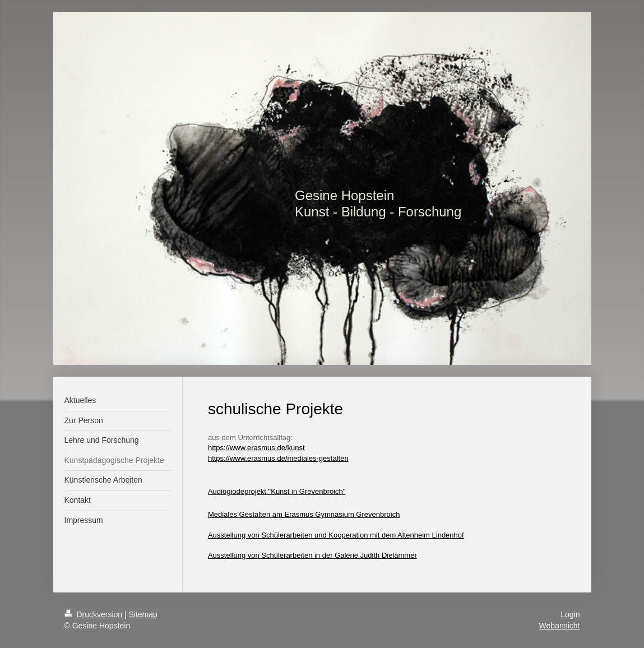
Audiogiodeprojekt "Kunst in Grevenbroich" (277, 491)
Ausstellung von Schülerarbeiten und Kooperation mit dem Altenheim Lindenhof (336, 535)
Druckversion (94, 614)
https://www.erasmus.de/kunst (256, 448)
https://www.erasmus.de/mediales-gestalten (278, 458)
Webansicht (560, 626)
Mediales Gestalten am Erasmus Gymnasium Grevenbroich (304, 514)
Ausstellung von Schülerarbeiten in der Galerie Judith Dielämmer (312, 555)
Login (570, 614)
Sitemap (143, 614)
